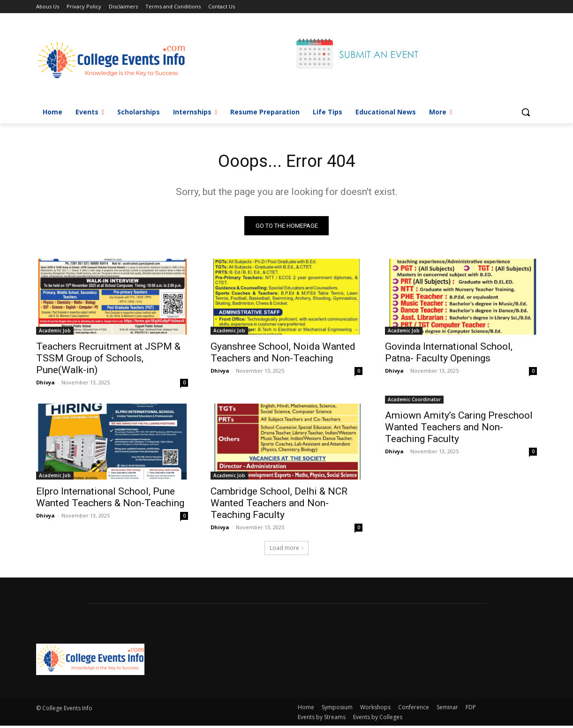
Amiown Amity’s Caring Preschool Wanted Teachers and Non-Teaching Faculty (459, 429)
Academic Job (55, 333)
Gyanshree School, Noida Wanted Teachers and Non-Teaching (283, 355)
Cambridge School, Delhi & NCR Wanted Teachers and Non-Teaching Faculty (279, 505)
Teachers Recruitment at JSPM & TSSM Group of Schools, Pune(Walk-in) (108, 360)
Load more (286, 550)
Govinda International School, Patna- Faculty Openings (449, 355)
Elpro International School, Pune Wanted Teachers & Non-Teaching (110, 499)
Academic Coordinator (414, 402)
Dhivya (45, 385)
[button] (526, 112)
